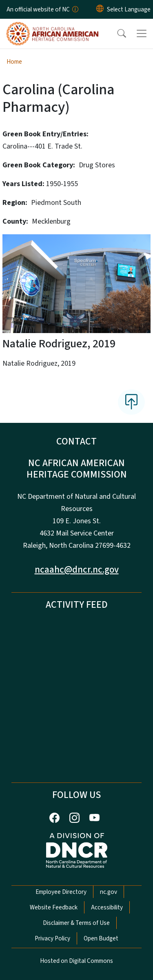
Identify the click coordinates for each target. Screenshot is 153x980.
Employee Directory (61, 892)
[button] (116, 33)
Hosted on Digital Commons (76, 961)
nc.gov (109, 892)
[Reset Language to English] (100, 9)
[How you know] (75, 9)
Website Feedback (54, 907)
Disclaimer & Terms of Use (76, 923)
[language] (129, 9)
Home (14, 62)
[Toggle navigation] (142, 33)
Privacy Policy (52, 938)
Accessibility (107, 907)
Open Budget (101, 938)
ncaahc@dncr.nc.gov (77, 570)
